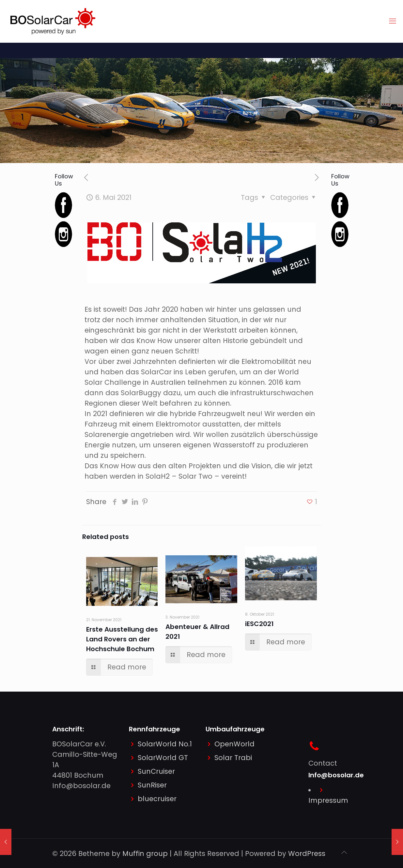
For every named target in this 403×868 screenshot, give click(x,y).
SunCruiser (156, 771)
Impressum (328, 800)
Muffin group (145, 853)
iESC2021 (259, 624)
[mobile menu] (393, 21)
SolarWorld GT (163, 758)
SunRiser (152, 785)
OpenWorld (234, 744)
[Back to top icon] (344, 852)
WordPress (307, 853)
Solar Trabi (233, 758)
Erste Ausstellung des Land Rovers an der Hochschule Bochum (122, 639)
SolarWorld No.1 (165, 744)
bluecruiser (157, 799)
